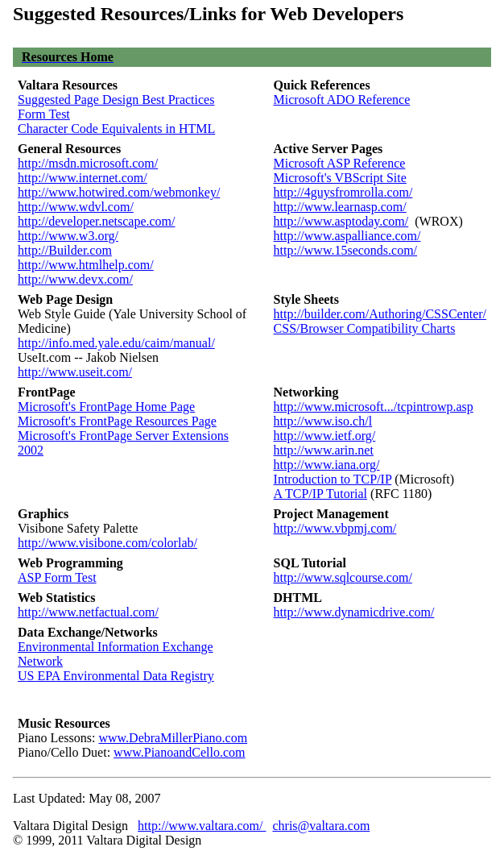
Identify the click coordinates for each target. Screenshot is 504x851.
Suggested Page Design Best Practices (116, 100)
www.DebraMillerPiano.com (173, 738)
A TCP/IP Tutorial (321, 494)
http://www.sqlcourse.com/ (343, 577)
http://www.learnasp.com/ (340, 207)
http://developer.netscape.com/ (97, 221)
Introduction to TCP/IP (333, 479)
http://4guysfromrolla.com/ (343, 192)
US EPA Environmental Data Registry (116, 676)
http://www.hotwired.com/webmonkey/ (119, 192)
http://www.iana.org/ (327, 465)
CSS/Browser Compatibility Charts (365, 328)
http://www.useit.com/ (75, 372)
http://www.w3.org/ (68, 236)
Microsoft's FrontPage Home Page (106, 407)
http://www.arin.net (324, 450)
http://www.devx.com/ (75, 279)
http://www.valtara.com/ (202, 826)
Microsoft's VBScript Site (340, 178)
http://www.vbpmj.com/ (335, 528)
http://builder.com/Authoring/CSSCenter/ (380, 314)
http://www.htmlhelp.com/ (86, 265)
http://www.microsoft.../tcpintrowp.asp (374, 407)
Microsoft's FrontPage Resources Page (117, 421)
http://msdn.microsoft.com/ (88, 163)
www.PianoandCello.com (179, 752)
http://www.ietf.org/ (325, 436)
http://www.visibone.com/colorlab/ (107, 543)
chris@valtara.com (321, 826)
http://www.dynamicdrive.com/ (354, 612)
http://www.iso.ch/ (321, 421)
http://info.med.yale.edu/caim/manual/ (116, 343)
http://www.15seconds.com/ (346, 250)
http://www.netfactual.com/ (88, 612)
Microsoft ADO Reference (342, 100)
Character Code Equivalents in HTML (116, 129)
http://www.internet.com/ (83, 178)
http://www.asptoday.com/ (341, 221)
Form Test (44, 114)
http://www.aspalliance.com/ (347, 236)
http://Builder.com (65, 250)
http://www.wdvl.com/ (76, 207)
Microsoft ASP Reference (340, 163)
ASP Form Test (57, 577)
